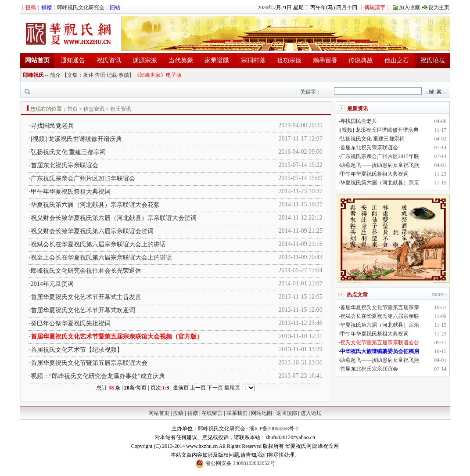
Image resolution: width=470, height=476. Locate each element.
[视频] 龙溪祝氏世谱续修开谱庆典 (77, 139)
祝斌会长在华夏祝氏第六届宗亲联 (380, 316)
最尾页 (232, 388)
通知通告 (73, 60)
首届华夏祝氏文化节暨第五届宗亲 (380, 307)
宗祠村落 (253, 60)
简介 (55, 75)
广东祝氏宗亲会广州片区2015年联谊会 (83, 178)
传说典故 (361, 60)
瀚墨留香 (325, 60)
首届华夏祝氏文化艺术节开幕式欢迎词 (83, 310)
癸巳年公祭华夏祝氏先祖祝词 (71, 323)
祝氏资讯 (109, 60)
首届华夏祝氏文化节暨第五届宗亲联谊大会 (89, 363)
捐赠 (193, 413)
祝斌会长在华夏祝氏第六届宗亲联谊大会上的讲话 (98, 244)
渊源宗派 (145, 60)
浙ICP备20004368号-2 (274, 429)
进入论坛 (311, 413)
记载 (112, 75)
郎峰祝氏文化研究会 (81, 7)
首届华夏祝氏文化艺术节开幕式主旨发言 (86, 297)
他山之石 (397, 60)
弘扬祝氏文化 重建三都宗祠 (68, 152)
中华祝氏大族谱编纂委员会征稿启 (380, 351)
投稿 (178, 413)
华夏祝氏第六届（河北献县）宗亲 (380, 183)
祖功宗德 (289, 60)
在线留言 (212, 413)
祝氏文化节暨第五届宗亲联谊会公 (380, 343)
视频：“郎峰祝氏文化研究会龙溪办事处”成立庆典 (98, 376)
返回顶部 (287, 413)
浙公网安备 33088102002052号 (235, 464)
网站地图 (262, 413)
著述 (88, 75)
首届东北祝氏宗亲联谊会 (65, 165)
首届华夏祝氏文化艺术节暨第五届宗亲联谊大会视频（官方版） (117, 337)
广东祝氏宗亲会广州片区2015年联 (380, 156)
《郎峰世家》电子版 (158, 75)
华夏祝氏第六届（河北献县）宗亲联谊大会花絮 (95, 205)
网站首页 (159, 413)
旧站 (115, 7)
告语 (100, 75)
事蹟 (124, 75)
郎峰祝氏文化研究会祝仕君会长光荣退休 (86, 271)
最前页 (181, 388)
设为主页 (439, 7)
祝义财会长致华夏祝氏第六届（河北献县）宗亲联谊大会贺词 (114, 218)
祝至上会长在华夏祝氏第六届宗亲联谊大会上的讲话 (101, 258)
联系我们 (237, 413)
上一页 (198, 388)
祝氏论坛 (433, 60)
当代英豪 (181, 60)
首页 (72, 109)
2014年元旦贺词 (52, 284)
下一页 (215, 388)
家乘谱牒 (217, 60)
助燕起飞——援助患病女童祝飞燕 (380, 165)
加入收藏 (409, 7)
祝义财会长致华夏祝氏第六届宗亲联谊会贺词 (92, 231)
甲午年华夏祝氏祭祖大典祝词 (71, 192)
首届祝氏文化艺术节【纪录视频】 (77, 350)
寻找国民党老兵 (52, 126)
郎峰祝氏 (33, 75)
